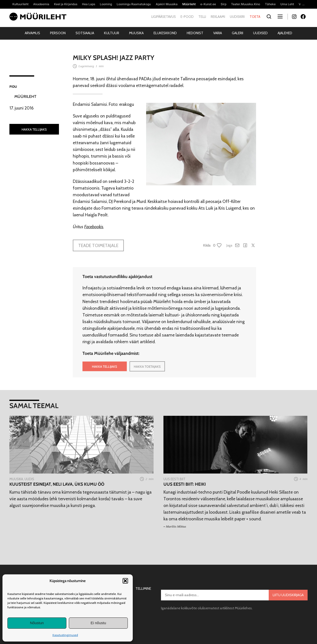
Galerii (238, 33)
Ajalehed (285, 33)
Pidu (13, 86)
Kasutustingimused (65, 635)
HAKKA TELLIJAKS (34, 129)
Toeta (255, 17)
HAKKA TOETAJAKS (147, 366)
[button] (125, 581)
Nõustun (37, 623)
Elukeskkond (165, 33)
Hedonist (195, 33)
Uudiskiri (237, 17)
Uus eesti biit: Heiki (185, 484)
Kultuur (112, 33)
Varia (218, 33)
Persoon (58, 33)
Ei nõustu (98, 623)
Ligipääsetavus (164, 17)
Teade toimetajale (98, 245)
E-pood (187, 17)
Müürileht (25, 97)
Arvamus (32, 33)
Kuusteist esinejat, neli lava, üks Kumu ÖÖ (57, 484)
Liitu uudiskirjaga (288, 595)
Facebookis (94, 227)
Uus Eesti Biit (174, 479)
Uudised (260, 33)
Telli (202, 17)
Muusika (136, 33)
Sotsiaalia (85, 33)
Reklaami (218, 17)
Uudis (29, 479)
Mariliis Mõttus (176, 526)
